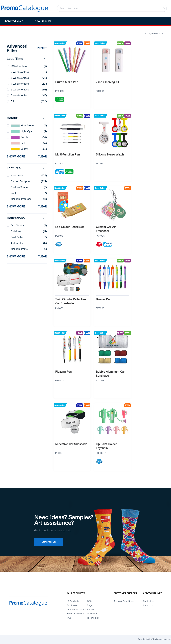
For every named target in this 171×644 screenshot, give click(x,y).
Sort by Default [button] (154, 33)
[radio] (27, 66)
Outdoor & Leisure (76, 609)
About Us (148, 605)
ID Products (73, 601)
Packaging (92, 614)
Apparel (91, 609)
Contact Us (49, 542)
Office (90, 601)
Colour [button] (26, 118)
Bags (90, 605)
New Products (43, 21)
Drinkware (72, 605)
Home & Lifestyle (76, 614)
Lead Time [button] (26, 59)
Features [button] (26, 168)
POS (69, 618)
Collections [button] (26, 218)
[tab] (27, 59)
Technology (93, 618)
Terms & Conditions (124, 601)
